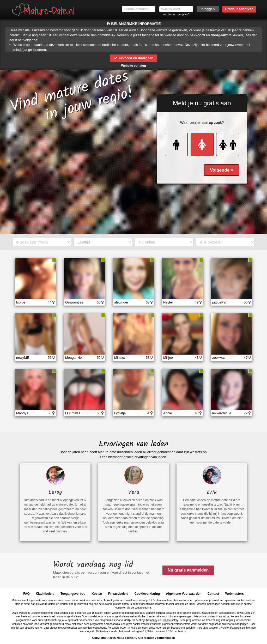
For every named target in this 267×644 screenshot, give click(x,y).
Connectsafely (170, 620)
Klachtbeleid (45, 594)
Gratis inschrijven (239, 9)
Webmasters (235, 594)
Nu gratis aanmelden (188, 570)
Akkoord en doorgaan (133, 58)
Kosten (97, 594)
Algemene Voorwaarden (184, 594)
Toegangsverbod (73, 594)
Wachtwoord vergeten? (176, 14)
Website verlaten (133, 66)
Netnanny (152, 620)
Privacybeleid (118, 594)
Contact (213, 594)
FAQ (26, 594)
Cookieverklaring (147, 594)
